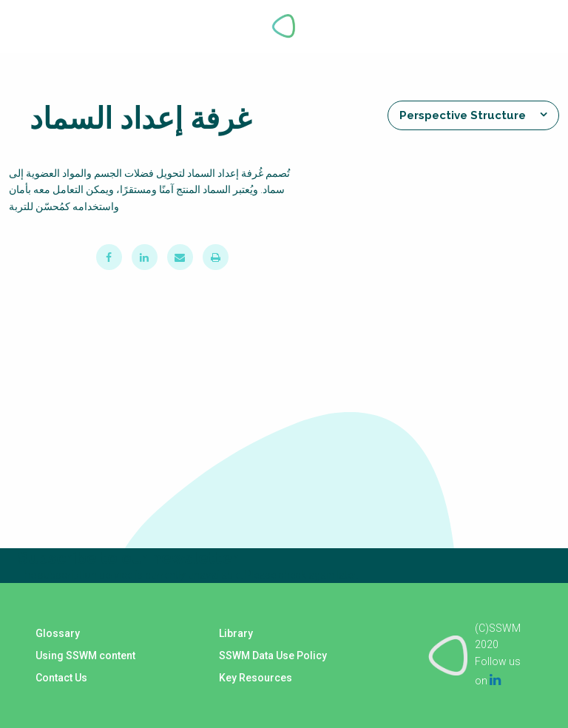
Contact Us (61, 678)
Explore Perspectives (530, 26)
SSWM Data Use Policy (273, 655)
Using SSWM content (85, 655)
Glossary (58, 633)
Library (236, 633)
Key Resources (256, 678)
